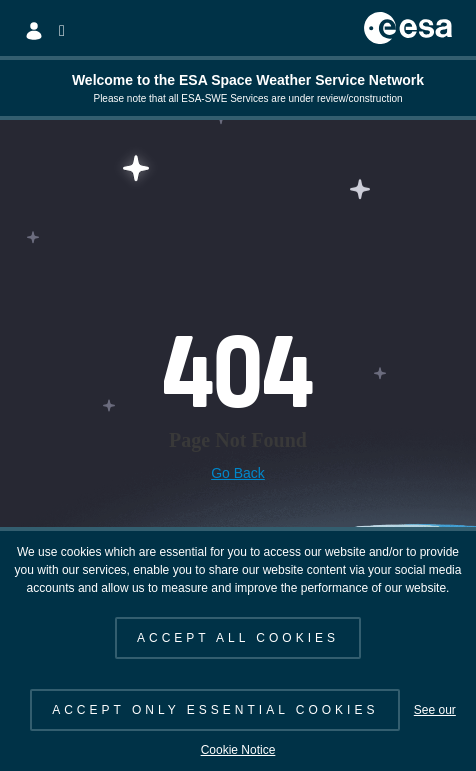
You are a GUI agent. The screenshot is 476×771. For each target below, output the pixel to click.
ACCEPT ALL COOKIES (238, 638)
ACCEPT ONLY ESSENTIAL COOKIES (215, 710)
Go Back (238, 473)
